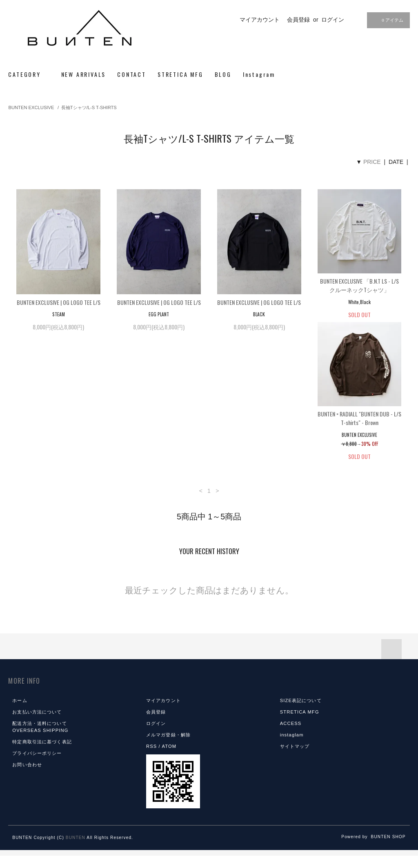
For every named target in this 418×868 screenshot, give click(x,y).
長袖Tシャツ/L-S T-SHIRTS (89, 107)
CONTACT (132, 74)
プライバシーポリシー (37, 765)
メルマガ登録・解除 (168, 747)
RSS (151, 758)
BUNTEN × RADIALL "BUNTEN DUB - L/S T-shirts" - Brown (59, 430)
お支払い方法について (37, 724)
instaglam (292, 747)
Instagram (259, 74)
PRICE (372, 162)
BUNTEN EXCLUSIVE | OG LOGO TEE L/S (59, 302)
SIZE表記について (301, 713)
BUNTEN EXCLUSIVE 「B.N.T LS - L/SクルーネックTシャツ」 (359, 285)
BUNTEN (76, 850)
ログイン (333, 20)
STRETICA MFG (180, 74)
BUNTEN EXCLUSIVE (31, 107)
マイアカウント (260, 20)
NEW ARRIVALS (84, 74)
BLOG (223, 74)
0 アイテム (387, 20)
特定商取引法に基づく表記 (42, 754)
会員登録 (298, 20)
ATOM (169, 758)
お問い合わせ (27, 777)
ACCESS (291, 736)
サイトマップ (295, 758)
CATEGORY (29, 74)
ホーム (20, 713)
